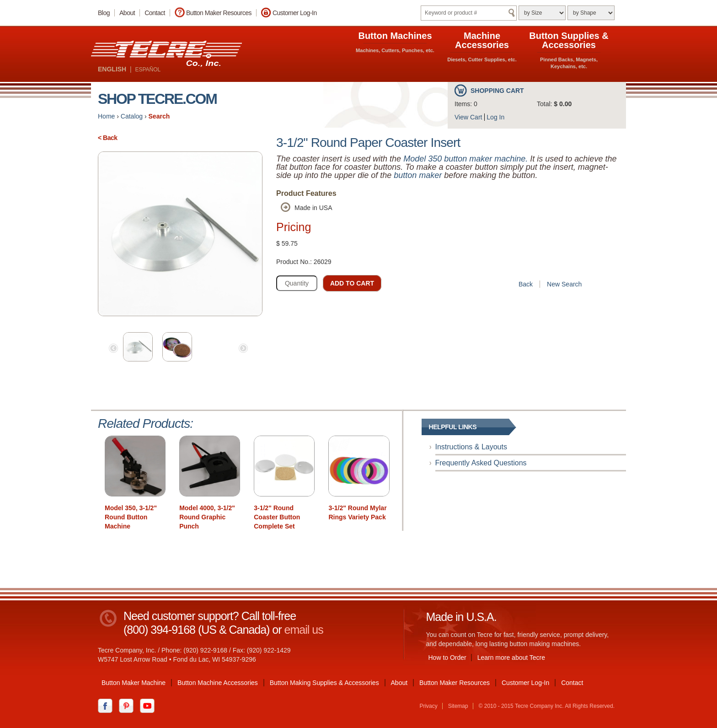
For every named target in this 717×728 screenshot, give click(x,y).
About (127, 13)
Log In (495, 117)
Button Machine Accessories (218, 683)
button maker (418, 175)
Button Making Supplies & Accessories (324, 683)
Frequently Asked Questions (481, 463)
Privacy (428, 706)
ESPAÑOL (148, 70)
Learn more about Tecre (511, 658)
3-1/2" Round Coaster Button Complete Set (277, 517)
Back (526, 284)
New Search (564, 284)
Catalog (132, 116)
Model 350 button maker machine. (466, 159)
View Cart (468, 117)
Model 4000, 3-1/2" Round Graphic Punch (207, 517)
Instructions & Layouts (471, 447)
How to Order (447, 658)
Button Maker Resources (219, 13)
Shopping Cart (497, 91)
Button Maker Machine (134, 683)
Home (106, 116)
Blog (104, 13)
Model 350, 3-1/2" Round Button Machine (131, 517)
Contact (155, 13)
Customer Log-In (295, 13)
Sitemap (458, 706)
